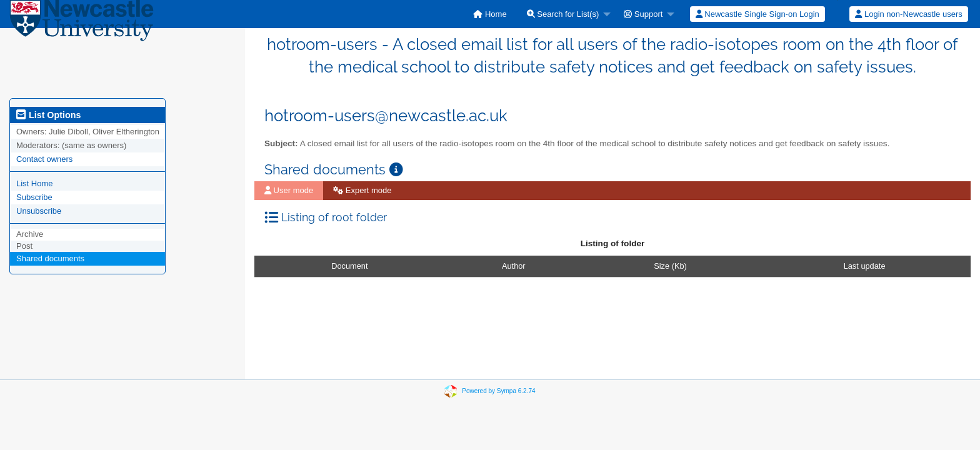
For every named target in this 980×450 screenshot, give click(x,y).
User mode (289, 190)
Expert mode (362, 190)
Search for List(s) (563, 14)
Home (490, 14)
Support (643, 14)
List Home (35, 183)
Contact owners (44, 159)
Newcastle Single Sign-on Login (757, 14)
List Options (48, 115)
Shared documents (50, 258)
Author (514, 266)
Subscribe (34, 197)
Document (349, 266)
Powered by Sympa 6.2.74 (498, 391)
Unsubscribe (39, 211)
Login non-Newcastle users (908, 14)
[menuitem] (490, 14)
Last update (865, 266)
